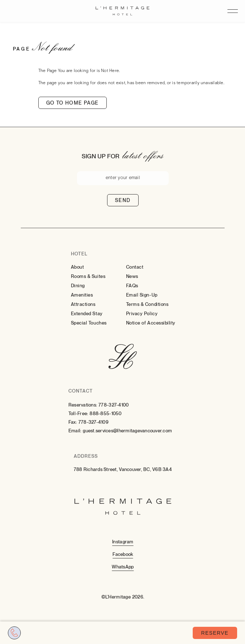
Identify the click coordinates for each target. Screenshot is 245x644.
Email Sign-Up (142, 295)
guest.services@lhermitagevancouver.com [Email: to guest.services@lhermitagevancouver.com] (127, 431)
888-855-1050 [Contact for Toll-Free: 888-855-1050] (105, 414)
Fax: (73, 422)
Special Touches (89, 323)
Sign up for (100, 156)
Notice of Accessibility (151, 323)
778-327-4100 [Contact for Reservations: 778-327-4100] (114, 405)
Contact (135, 267)
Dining (78, 286)
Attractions (83, 304)
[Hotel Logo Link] (123, 357)
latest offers (143, 155)
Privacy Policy (142, 314)
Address (86, 456)
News (132, 276)
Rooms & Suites (88, 276)
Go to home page (73, 103)
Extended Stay (87, 314)
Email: (75, 431)
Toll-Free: (78, 414)
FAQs (132, 286)
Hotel (79, 254)
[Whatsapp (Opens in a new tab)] (123, 566)
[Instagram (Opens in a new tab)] (123, 541)
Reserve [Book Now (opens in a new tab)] (215, 633)
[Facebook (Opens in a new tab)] (123, 554)
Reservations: (83, 405)
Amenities (82, 295)
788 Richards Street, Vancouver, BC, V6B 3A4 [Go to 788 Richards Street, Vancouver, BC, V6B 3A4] (123, 469)
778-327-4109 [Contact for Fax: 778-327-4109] (93, 422)
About (78, 267)
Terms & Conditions (147, 304)
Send (123, 200)
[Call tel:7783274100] (14, 633)
